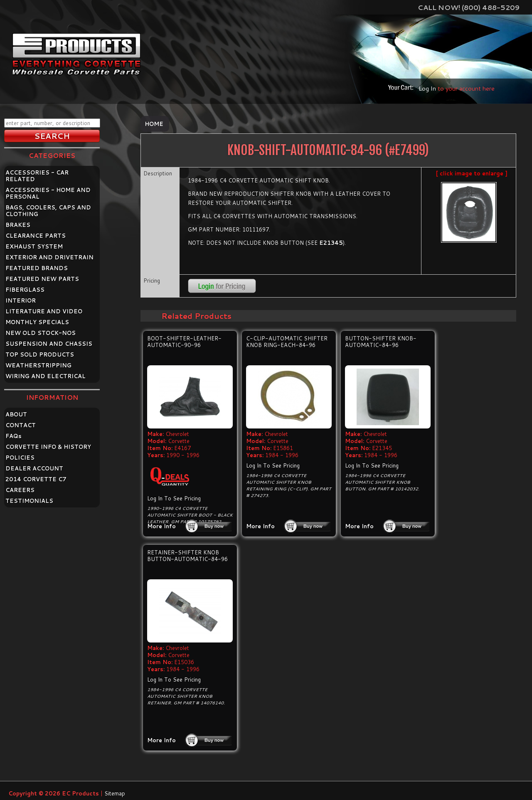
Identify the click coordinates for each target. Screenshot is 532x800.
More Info (161, 526)
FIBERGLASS (25, 290)
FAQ (14, 436)
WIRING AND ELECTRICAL (46, 376)
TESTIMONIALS (29, 501)
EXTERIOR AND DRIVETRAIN (49, 257)
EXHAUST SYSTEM (34, 246)
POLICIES (20, 458)
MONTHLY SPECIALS (37, 322)
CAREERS (20, 490)
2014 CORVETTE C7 (36, 479)
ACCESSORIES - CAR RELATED (37, 176)
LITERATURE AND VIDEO (44, 311)
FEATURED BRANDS (37, 268)
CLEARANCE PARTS (36, 236)
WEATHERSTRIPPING (38, 365)
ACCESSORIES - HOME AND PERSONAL (48, 193)
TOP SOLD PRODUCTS (40, 354)
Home (154, 124)
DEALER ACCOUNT (34, 468)
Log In (427, 88)
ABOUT (16, 414)
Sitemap (115, 793)
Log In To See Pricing (174, 498)
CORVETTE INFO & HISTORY (48, 447)
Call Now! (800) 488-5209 (469, 7)
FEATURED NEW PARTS (42, 279)
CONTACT (21, 425)
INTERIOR (21, 300)
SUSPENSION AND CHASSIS (49, 344)
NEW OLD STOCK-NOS (41, 333)
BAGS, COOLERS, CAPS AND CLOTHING (48, 211)
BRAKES (18, 225)
